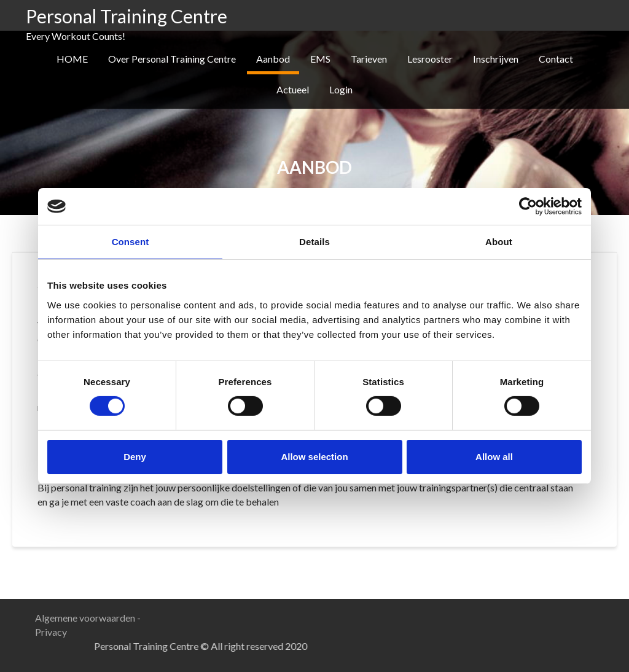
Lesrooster (430, 59)
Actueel (293, 89)
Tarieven (369, 59)
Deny (135, 457)
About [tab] (499, 242)
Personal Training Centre (127, 16)
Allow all (494, 457)
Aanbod (273, 59)
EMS (320, 59)
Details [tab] (314, 242)
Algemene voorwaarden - (88, 618)
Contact (556, 59)
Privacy (51, 632)
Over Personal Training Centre (172, 59)
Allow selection (314, 457)
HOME (72, 59)
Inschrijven (496, 59)
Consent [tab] (131, 242)
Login (341, 89)
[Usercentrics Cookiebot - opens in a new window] (528, 206)
